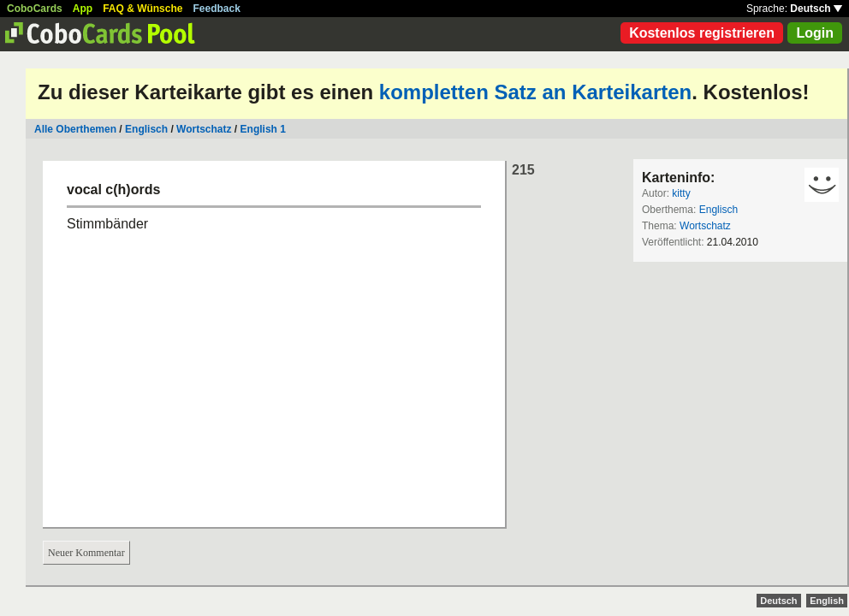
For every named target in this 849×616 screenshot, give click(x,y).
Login (815, 33)
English (827, 601)
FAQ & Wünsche (142, 9)
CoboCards (35, 9)
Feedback (217, 9)
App (83, 9)
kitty (681, 193)
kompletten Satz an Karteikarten (535, 92)
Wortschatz (204, 129)
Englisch (146, 129)
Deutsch (816, 9)
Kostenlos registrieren (702, 33)
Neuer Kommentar (86, 553)
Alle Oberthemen (75, 129)
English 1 (263, 129)
